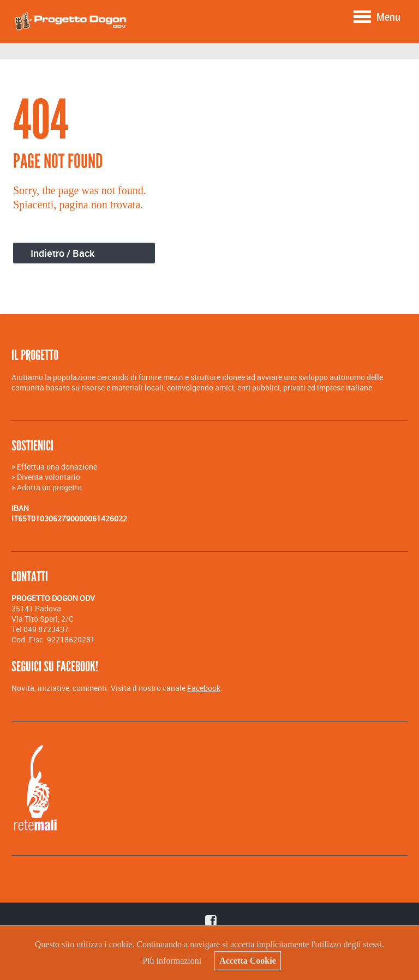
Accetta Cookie (248, 961)
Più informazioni (172, 961)
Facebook (204, 688)
